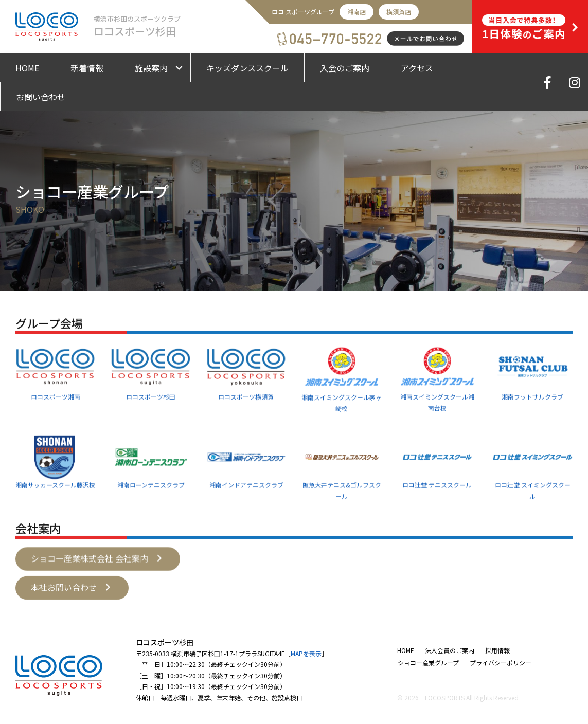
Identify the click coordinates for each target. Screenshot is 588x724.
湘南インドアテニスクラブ (246, 517)
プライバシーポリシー (501, 663)
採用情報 (497, 650)
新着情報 (87, 68)
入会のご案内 (345, 68)
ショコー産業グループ (428, 663)
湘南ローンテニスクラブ (151, 517)
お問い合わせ (41, 97)
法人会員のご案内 (450, 650)
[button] (98, 570)
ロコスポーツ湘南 (56, 429)
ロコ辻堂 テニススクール (437, 517)
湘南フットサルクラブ (532, 429)
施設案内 (151, 68)
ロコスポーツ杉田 (151, 429)
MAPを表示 (306, 653)
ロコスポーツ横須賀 (246, 429)
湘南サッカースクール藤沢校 (55, 517)
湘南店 (357, 12)
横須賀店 (399, 12)
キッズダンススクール (247, 68)
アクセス (417, 68)
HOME (27, 68)
